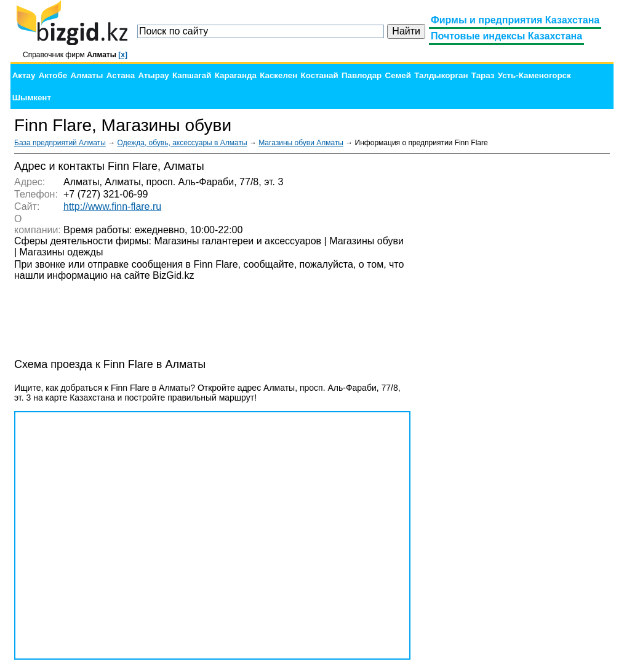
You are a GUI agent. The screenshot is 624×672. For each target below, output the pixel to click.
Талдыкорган (441, 75)
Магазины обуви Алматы (301, 143)
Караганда (236, 75)
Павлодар (362, 75)
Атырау (153, 75)
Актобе (53, 75)
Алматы (86, 75)
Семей (398, 75)
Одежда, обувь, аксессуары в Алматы (182, 143)
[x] (123, 55)
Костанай (320, 75)
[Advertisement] (518, 345)
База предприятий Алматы (60, 143)
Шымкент (32, 98)
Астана (121, 75)
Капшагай (192, 75)
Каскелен (278, 75)
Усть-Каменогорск (534, 75)
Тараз (483, 75)
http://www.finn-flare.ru (112, 206)
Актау (24, 75)
